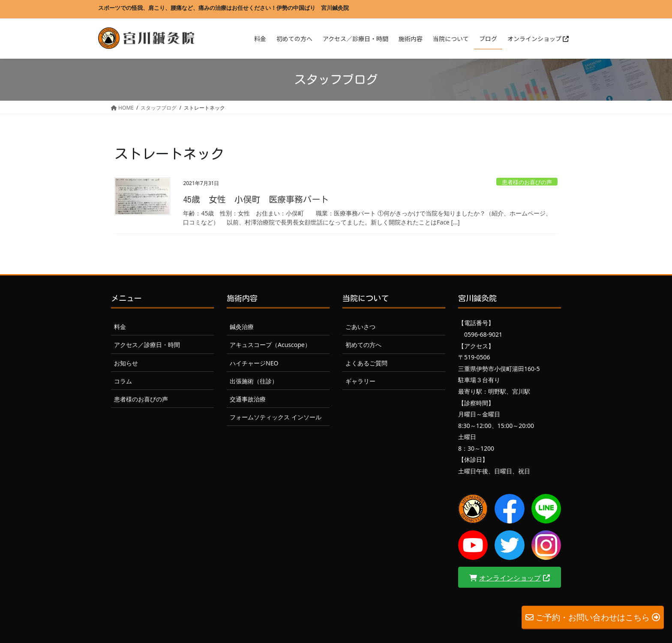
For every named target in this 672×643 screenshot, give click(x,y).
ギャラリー (360, 381)
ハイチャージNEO (254, 363)
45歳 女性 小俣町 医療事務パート (256, 199)
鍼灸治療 (242, 327)
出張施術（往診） (254, 381)
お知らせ (126, 363)
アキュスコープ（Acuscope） (270, 345)
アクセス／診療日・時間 (147, 345)
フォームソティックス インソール (276, 417)
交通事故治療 (248, 399)
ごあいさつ (360, 327)
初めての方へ (363, 345)
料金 (120, 327)
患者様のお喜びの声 (527, 182)
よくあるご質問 (366, 363)
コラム (123, 381)
